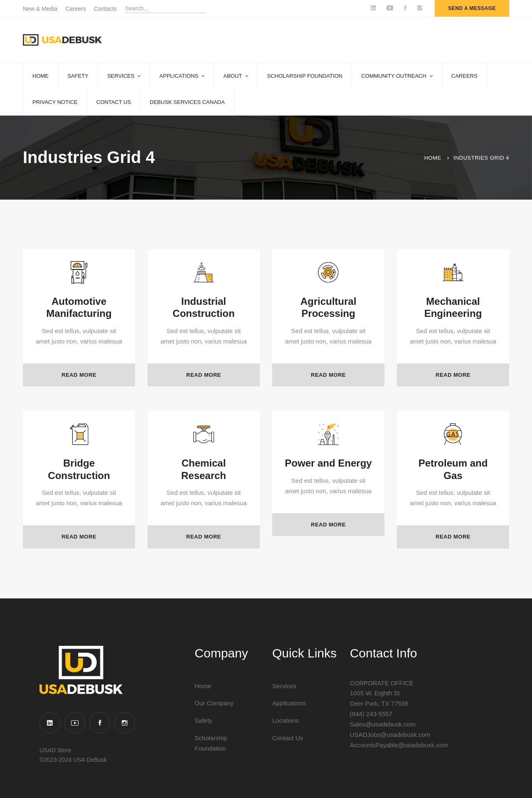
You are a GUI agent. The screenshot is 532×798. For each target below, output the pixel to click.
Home (433, 158)
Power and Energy (328, 482)
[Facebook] (100, 723)
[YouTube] (75, 723)
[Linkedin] (50, 723)
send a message (472, 8)
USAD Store (55, 750)
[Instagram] (125, 723)
